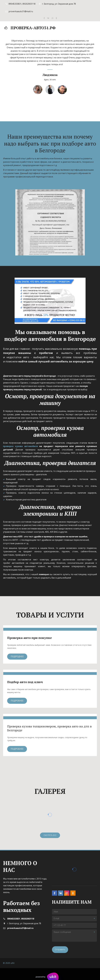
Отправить (60, 949)
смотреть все (50, 835)
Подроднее (17, 656)
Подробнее (17, 701)
